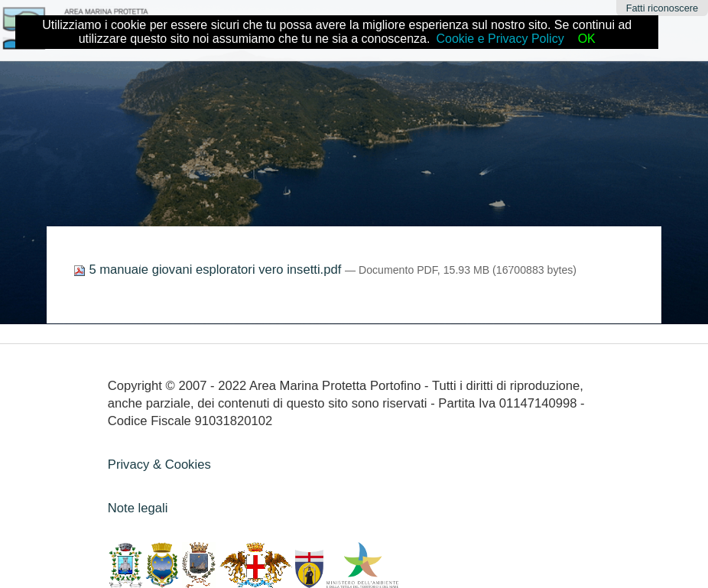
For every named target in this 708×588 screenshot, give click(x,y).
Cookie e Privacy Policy (500, 39)
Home (174, 260)
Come (217, 260)
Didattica (267, 260)
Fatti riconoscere (663, 8)
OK (587, 39)
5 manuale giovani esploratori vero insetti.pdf (209, 270)
